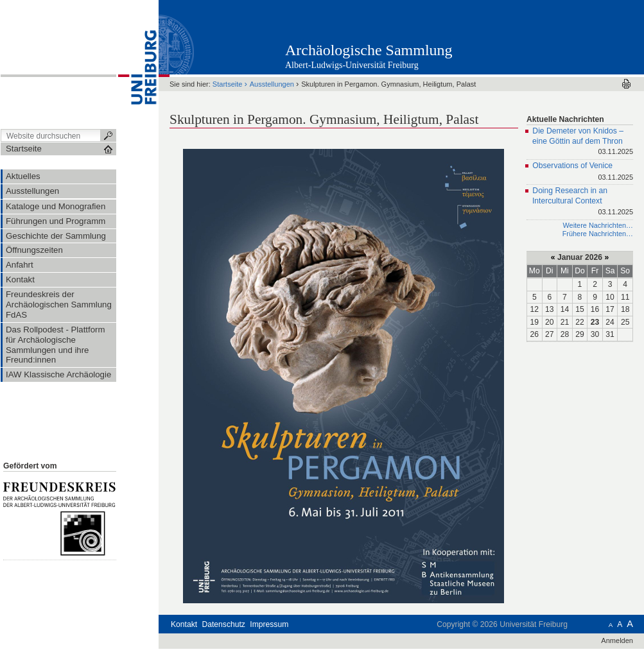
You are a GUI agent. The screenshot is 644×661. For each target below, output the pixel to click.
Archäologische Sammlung (369, 50)
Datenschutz (224, 624)
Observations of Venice (583, 172)
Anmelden (617, 640)
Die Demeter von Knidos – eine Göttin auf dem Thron (583, 142)
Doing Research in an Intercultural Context (583, 202)
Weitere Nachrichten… (598, 225)
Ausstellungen (272, 84)
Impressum (269, 624)
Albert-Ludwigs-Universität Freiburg (352, 65)
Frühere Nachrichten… (598, 234)
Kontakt (184, 624)
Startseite (228, 84)
